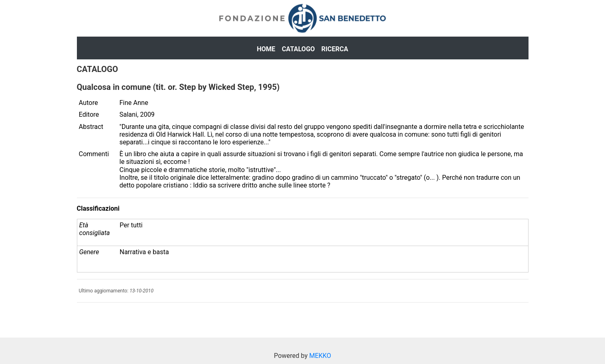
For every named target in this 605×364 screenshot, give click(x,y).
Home (266, 49)
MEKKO (320, 356)
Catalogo (298, 49)
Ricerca (335, 49)
